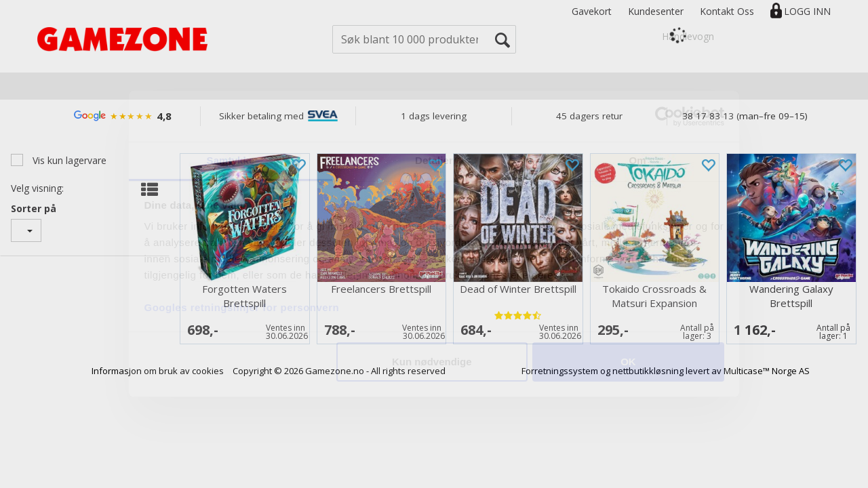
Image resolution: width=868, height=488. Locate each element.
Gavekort (592, 11)
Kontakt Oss (727, 11)
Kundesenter (656, 11)
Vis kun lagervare (68, 160)
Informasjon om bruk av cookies (158, 371)
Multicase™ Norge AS (767, 371)
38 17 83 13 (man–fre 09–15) (745, 116)
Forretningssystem (560, 371)
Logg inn (807, 11)
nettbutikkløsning (648, 371)
